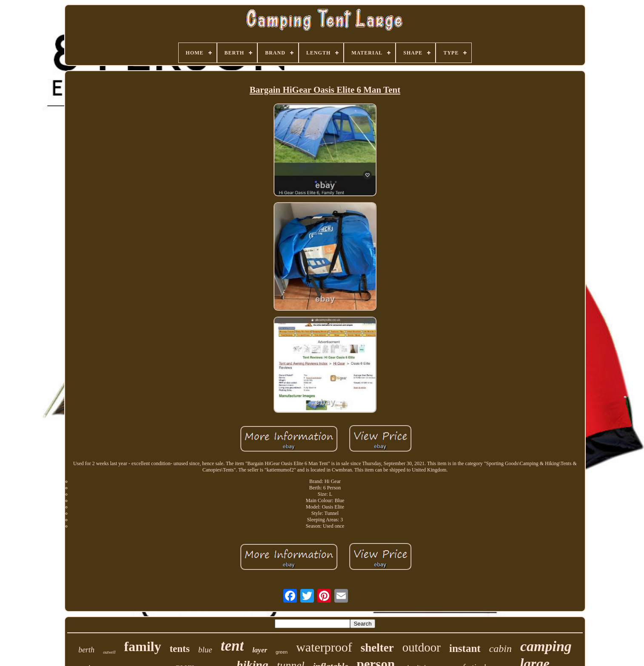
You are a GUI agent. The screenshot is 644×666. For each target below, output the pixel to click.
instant (465, 648)
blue (205, 650)
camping (546, 646)
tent (232, 646)
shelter (377, 648)
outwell (109, 652)
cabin (500, 649)
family (143, 646)
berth (86, 650)
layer (260, 650)
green (282, 652)
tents (180, 649)
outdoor (422, 647)
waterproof (324, 647)
